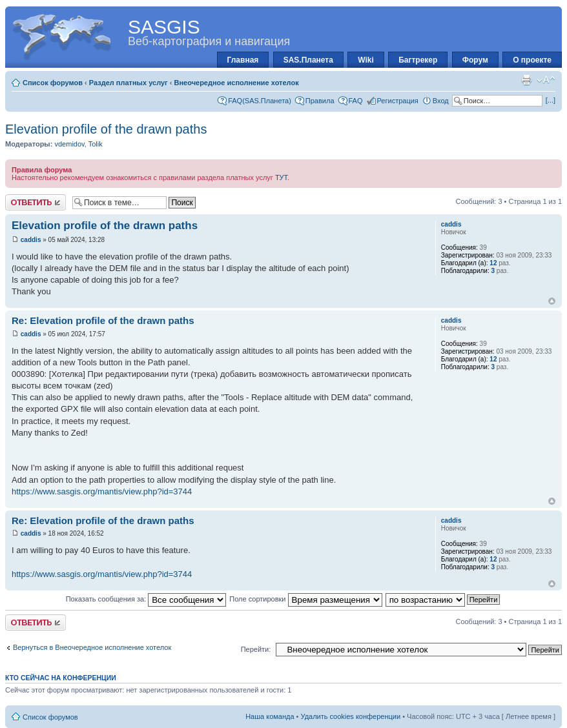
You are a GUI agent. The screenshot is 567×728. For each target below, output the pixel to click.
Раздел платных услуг (129, 83)
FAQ (356, 101)
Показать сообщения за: (146, 599)
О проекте (532, 60)
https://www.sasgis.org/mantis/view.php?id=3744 (102, 491)
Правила (320, 101)
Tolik (96, 144)
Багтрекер (418, 60)
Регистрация (398, 101)
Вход (441, 101)
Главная (243, 60)
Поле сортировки (305, 599)
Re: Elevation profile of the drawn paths (103, 320)
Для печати (526, 80)
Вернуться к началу (552, 301)
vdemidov (69, 144)
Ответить (36, 202)
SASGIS (164, 27)
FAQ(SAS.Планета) (260, 101)
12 (493, 263)
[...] (551, 100)
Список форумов (53, 83)
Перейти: (256, 649)
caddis (31, 240)
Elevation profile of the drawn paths (106, 129)
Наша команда (270, 716)
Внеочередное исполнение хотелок (236, 83)
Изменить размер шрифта (546, 80)
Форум (475, 60)
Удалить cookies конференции (351, 716)
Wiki (366, 60)
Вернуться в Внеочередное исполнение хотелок (92, 647)
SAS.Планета (308, 60)
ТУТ (281, 177)
